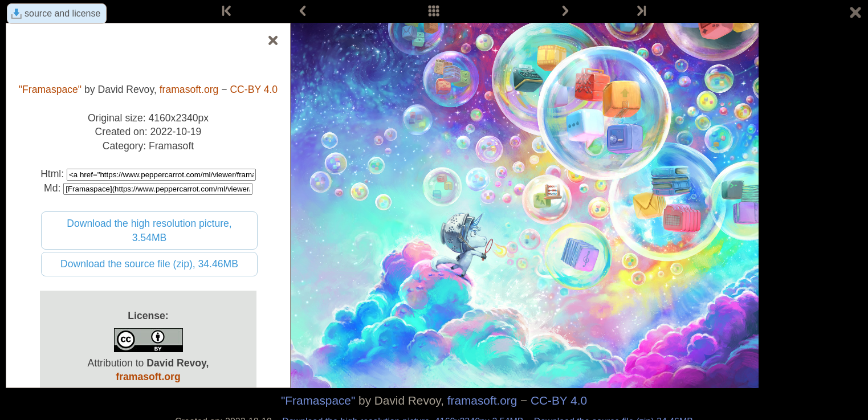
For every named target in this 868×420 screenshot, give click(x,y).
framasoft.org (482, 400)
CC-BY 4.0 (559, 400)
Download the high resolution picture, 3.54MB (149, 231)
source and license (62, 13)
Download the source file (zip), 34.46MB (149, 264)
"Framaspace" (318, 400)
